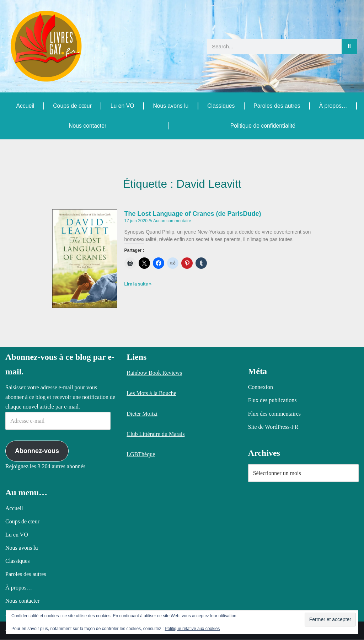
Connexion (261, 387)
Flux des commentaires (274, 414)
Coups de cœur (72, 106)
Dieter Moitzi (142, 414)
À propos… (333, 106)
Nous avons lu (170, 106)
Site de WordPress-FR (273, 427)
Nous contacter (87, 126)
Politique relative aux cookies (192, 629)
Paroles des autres (277, 106)
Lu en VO (122, 106)
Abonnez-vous (37, 451)
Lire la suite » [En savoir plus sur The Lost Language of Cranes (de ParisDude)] (138, 285)
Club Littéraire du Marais (156, 434)
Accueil (25, 106)
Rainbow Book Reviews (154, 373)
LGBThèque (141, 455)
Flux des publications (272, 401)
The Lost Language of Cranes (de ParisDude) (193, 214)
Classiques (221, 106)
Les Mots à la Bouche (151, 393)
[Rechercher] (349, 46)
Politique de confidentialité (263, 126)
